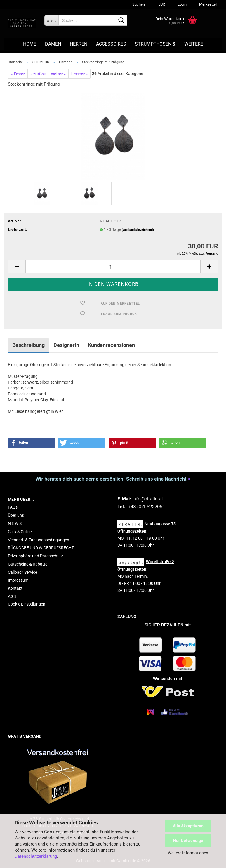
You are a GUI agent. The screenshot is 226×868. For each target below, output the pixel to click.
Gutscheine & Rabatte (28, 564)
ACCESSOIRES (111, 44)
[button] (161, 4)
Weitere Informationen (188, 853)
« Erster (18, 74)
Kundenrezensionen (111, 345)
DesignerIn (66, 345)
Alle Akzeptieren (188, 826)
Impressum (18, 580)
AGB (12, 596)
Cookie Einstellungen (27, 604)
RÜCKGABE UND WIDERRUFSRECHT (41, 548)
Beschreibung (28, 345)
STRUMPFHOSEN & (155, 44)
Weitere (194, 44)
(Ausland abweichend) (138, 230)
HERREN (79, 44)
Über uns (16, 515)
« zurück (38, 74)
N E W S (15, 523)
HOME (30, 44)
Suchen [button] (139, 4)
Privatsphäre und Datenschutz (35, 556)
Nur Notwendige (188, 841)
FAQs (13, 507)
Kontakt (15, 588)
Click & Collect (20, 532)
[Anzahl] (113, 267)
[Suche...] (51, 20)
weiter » (58, 74)
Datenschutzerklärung (36, 856)
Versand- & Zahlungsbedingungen (39, 540)
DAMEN (53, 44)
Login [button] (182, 4)
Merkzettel (207, 4)
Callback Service (22, 572)
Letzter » (79, 74)
